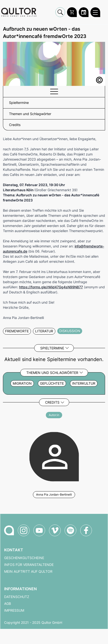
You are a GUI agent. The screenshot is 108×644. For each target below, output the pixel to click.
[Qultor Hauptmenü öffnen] (95, 12)
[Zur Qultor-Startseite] (9, 530)
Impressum (14, 610)
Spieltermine (52, 348)
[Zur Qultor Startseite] (19, 12)
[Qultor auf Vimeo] (55, 530)
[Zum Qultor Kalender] (84, 12)
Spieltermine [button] (19, 103)
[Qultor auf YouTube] (39, 530)
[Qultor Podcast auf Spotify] (70, 530)
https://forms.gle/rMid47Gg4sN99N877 (51, 287)
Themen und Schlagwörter (52, 373)
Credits (52, 402)
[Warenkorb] (72, 12)
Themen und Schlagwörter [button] (30, 114)
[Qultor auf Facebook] (86, 530)
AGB (8, 604)
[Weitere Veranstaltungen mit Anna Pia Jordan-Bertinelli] (54, 456)
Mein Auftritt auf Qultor (28, 571)
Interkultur (84, 383)
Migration (22, 383)
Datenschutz (17, 597)
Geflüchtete (52, 383)
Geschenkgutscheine (24, 558)
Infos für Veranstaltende (29, 565)
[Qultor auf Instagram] (24, 530)
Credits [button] (15, 125)
